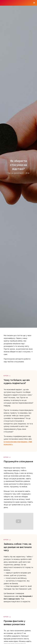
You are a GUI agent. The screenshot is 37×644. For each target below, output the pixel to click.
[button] (34, 3)
